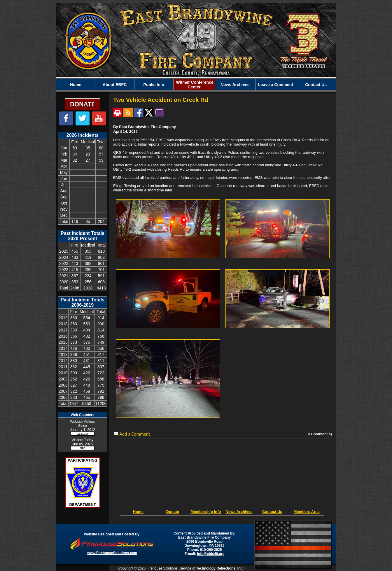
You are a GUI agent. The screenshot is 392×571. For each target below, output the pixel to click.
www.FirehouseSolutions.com (112, 553)
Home (138, 512)
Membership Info (206, 512)
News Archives (239, 512)
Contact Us (272, 512)
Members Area (307, 512)
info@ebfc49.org (211, 554)
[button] (115, 85)
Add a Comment (135, 434)
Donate (173, 512)
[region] (196, 85)
